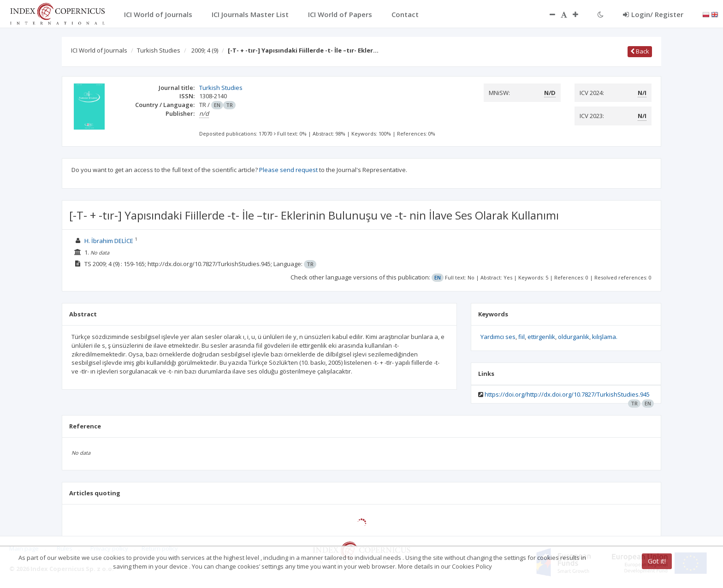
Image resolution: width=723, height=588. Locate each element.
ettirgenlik (541, 337)
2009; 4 (205, 50)
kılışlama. (605, 337)
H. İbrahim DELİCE (109, 241)
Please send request (288, 170)
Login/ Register (653, 14)
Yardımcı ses (498, 337)
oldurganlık (574, 337)
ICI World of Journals (99, 50)
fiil (522, 337)
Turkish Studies (159, 50)
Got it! (657, 561)
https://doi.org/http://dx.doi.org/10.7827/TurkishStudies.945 (567, 394)
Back (640, 51)
